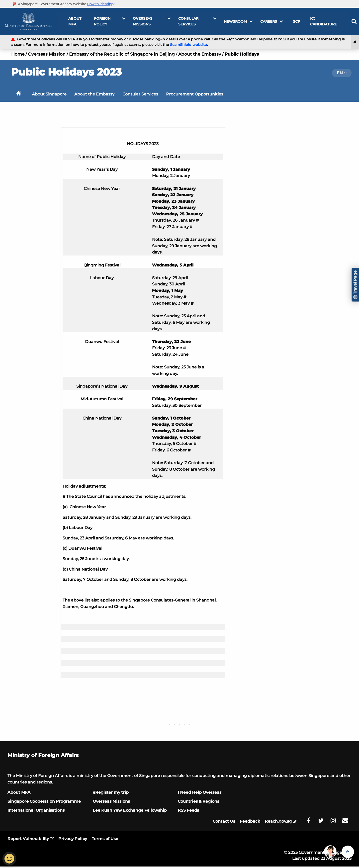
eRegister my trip (111, 794)
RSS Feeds (188, 812)
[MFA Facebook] (309, 822)
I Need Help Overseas (200, 794)
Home (18, 54)
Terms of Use (105, 840)
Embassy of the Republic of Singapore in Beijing (122, 54)
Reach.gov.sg (278, 823)
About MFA (75, 21)
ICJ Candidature (322, 21)
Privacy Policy (73, 840)
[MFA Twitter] (321, 822)
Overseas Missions (111, 803)
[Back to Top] (348, 852)
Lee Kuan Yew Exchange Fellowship (130, 812)
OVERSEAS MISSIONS (152, 21)
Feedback (250, 823)
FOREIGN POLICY (110, 21)
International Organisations (36, 812)
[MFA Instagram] (333, 822)
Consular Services (197, 21)
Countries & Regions (198, 803)
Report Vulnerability (28, 840)
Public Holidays (242, 54)
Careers (272, 21)
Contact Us (224, 823)
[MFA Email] (345, 822)
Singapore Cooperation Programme (44, 803)
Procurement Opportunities (197, 95)
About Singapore (50, 95)
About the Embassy (200, 54)
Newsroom (238, 21)
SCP (295, 21)
